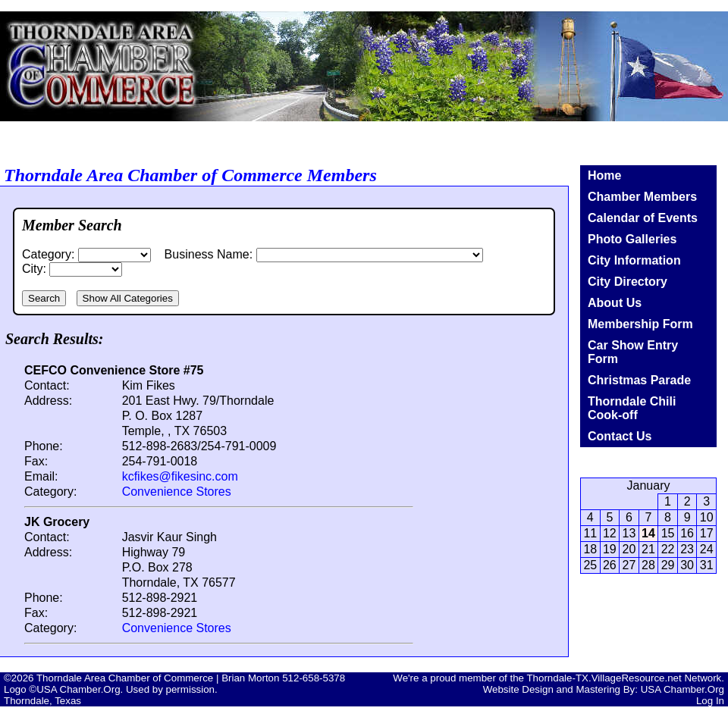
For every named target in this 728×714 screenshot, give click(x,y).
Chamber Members (642, 197)
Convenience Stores (177, 492)
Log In (710, 701)
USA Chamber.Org (682, 689)
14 (648, 533)
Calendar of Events (643, 218)
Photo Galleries (632, 239)
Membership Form (640, 324)
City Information (634, 260)
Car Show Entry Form (633, 352)
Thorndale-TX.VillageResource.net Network (624, 678)
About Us (615, 303)
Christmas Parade (639, 380)
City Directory (628, 282)
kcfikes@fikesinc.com (180, 476)
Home (604, 175)
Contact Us (620, 436)
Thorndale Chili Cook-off (632, 408)
